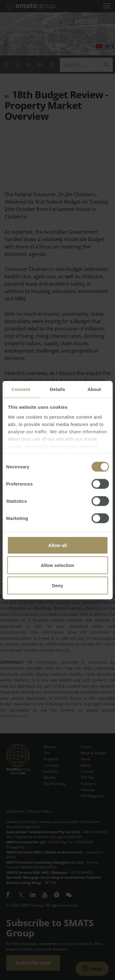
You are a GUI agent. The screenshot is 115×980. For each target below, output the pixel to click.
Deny (57, 585)
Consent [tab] (21, 389)
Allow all (57, 545)
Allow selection (57, 565)
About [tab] (94, 389)
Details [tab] (58, 389)
